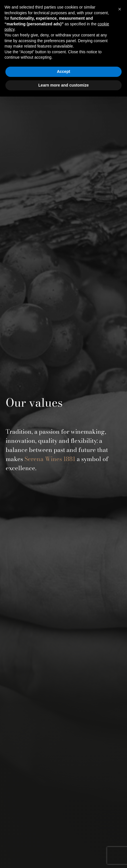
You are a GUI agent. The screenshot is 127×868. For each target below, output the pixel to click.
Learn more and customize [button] (63, 85)
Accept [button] (63, 71)
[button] (120, 9)
